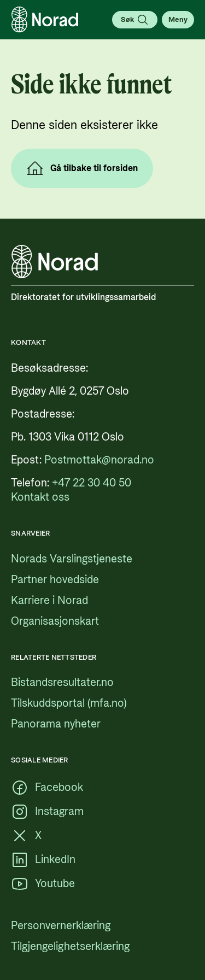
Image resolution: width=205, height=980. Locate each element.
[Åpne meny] (178, 20)
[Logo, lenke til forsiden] (45, 20)
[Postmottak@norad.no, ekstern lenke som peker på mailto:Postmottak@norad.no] (99, 460)
